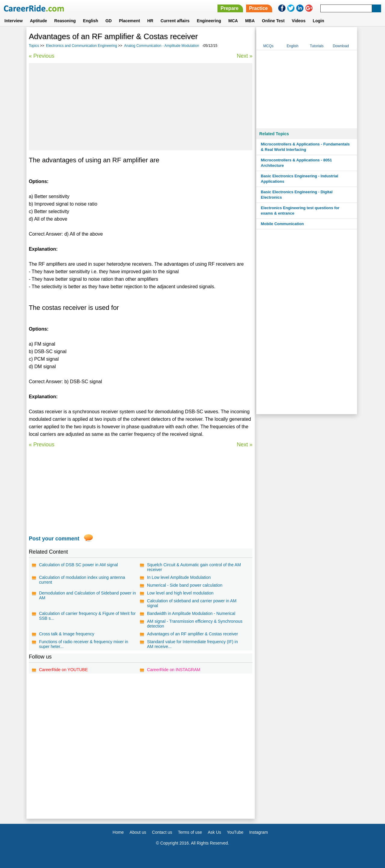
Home (118, 832)
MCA (233, 21)
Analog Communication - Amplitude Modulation (162, 46)
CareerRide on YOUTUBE (63, 670)
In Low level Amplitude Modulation (179, 577)
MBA (250, 21)
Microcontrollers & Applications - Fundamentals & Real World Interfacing (305, 147)
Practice (258, 8)
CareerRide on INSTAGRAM (174, 670)
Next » (245, 56)
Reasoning (65, 21)
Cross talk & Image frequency (67, 634)
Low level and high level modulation (180, 593)
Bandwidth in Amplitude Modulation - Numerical (191, 613)
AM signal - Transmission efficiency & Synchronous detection (195, 624)
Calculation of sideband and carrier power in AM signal (192, 603)
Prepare (229, 8)
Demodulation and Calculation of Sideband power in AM (88, 595)
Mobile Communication (282, 224)
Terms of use (190, 832)
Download (341, 46)
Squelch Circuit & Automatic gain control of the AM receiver (194, 567)
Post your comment (54, 539)
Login (319, 21)
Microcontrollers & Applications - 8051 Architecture (296, 163)
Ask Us (214, 832)
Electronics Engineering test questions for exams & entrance (300, 211)
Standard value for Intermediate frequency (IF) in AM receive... (192, 644)
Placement (129, 21)
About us (138, 832)
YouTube (235, 832)
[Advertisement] (141, 107)
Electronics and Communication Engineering (82, 46)
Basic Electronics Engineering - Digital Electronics (297, 195)
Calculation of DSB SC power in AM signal (79, 565)
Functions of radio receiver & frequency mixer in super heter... (84, 644)
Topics (34, 46)
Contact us (162, 832)
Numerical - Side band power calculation (185, 585)
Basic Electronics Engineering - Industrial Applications (299, 179)
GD (108, 21)
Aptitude (39, 21)
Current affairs (175, 21)
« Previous (42, 56)
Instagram (258, 832)
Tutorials (317, 46)
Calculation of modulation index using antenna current (82, 580)
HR (150, 21)
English (91, 21)
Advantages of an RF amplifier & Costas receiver (193, 634)
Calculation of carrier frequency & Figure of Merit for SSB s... (87, 616)
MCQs (268, 46)
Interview (14, 21)
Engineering (209, 21)
